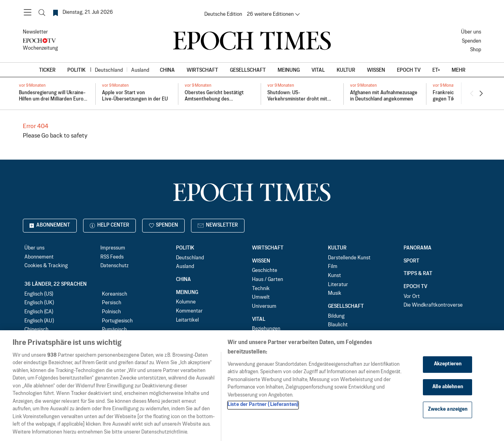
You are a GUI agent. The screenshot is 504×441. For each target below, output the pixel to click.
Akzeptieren (448, 371)
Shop (476, 50)
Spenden (472, 41)
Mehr (459, 70)
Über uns (471, 32)
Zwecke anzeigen (448, 416)
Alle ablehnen (448, 393)
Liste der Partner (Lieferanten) (263, 411)
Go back (52, 136)
